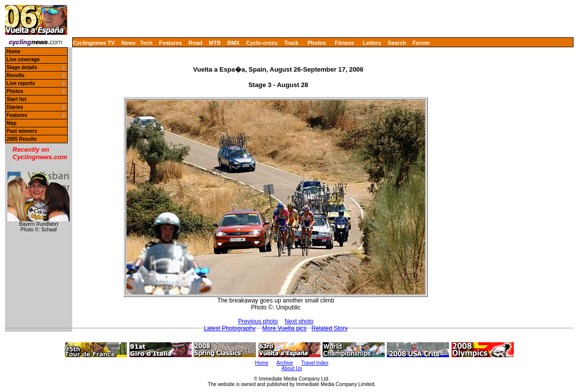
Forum (421, 43)
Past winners (22, 131)
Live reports (21, 83)
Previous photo (258, 321)
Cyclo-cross (262, 43)
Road (196, 43)
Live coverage (23, 59)
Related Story (330, 328)
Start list (16, 99)
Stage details (22, 67)
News (129, 43)
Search (397, 43)
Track (291, 43)
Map (11, 123)
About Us (291, 368)
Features (171, 43)
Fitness (344, 43)
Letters (372, 43)
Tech (146, 43)
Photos (316, 43)
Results (15, 75)
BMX (233, 43)
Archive (285, 363)
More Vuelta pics (285, 328)
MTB (215, 43)
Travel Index (315, 363)
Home (13, 51)
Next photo (299, 321)
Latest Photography (230, 328)
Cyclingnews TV (94, 43)
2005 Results (22, 139)
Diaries (15, 107)
